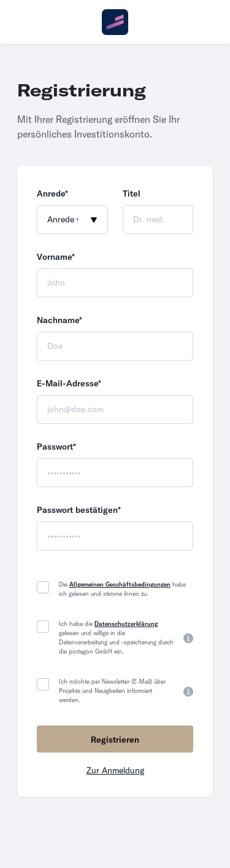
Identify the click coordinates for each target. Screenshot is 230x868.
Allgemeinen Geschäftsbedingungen (120, 585)
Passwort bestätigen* (79, 510)
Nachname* (59, 320)
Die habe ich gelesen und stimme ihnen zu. (122, 589)
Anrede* (52, 194)
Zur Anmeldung (115, 770)
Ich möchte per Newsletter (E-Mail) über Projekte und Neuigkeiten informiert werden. (112, 691)
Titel (132, 194)
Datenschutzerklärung (126, 624)
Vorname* (56, 257)
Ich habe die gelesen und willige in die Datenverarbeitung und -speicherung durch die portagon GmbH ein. (116, 638)
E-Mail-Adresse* (69, 383)
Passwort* (56, 447)
